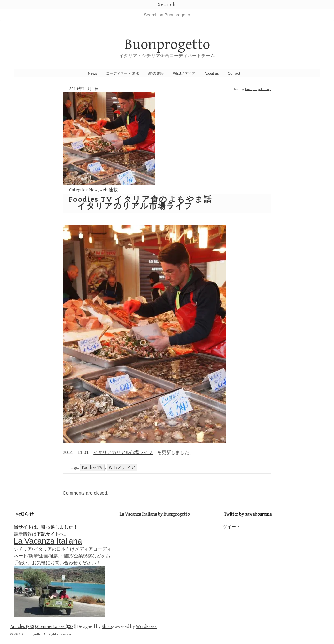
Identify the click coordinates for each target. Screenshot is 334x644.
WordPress (146, 627)
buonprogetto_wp (258, 89)
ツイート (232, 527)
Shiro (107, 627)
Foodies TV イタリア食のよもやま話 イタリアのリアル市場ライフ (141, 203)
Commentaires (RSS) (56, 627)
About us (212, 73)
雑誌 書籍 (156, 73)
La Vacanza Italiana (48, 541)
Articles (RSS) (23, 627)
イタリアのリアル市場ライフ (123, 452)
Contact (234, 73)
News (93, 73)
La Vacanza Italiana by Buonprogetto (155, 514)
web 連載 (109, 190)
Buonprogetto (167, 45)
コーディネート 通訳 (123, 73)
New (93, 190)
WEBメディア (184, 73)
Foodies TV (92, 468)
